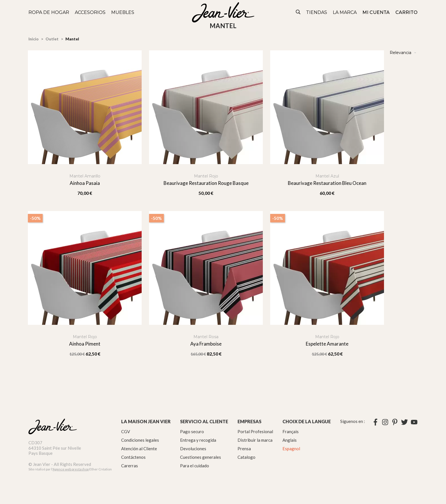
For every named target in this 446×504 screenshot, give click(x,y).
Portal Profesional (255, 431)
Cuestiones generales (201, 457)
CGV (126, 431)
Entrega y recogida (198, 440)
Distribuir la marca (255, 440)
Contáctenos (133, 457)
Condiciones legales (140, 440)
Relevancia (404, 53)
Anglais (290, 440)
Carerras (130, 466)
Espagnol (291, 449)
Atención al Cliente (139, 449)
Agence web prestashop (71, 469)
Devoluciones (193, 449)
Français (291, 431)
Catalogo (246, 457)
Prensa (244, 449)
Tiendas (317, 12)
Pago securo (192, 431)
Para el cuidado (195, 466)
